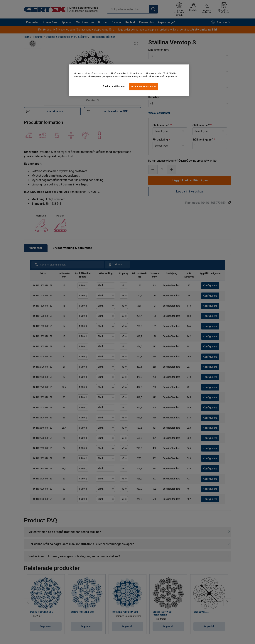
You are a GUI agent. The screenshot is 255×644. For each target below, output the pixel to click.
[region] (129, 80)
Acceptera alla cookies (144, 86)
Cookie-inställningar (114, 86)
